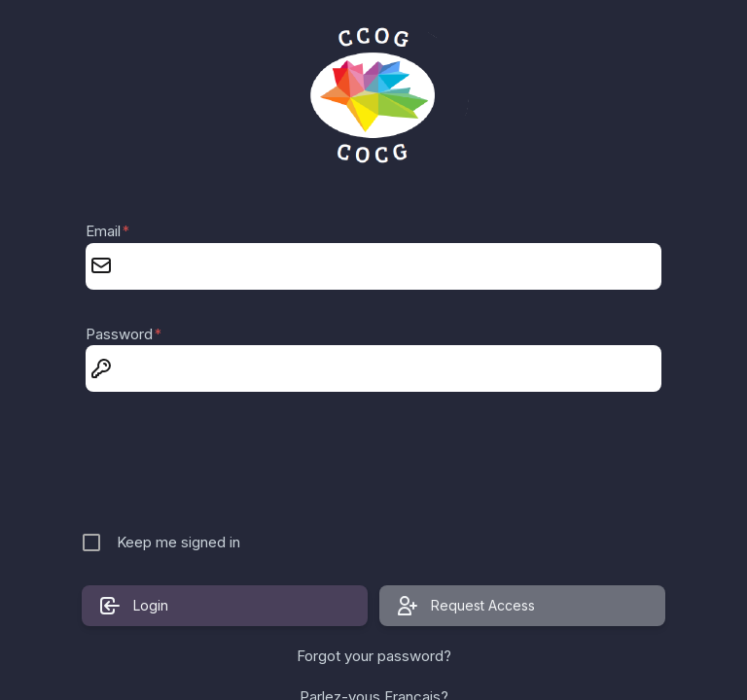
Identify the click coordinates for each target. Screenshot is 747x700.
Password (124, 334)
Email (107, 231)
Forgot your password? (374, 656)
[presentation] (375, 464)
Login (133, 606)
